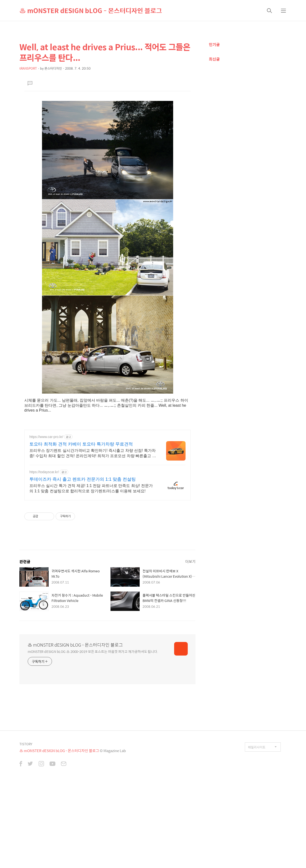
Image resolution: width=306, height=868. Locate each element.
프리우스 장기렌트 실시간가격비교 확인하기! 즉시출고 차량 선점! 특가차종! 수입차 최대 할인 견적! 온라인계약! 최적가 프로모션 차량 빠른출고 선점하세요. (93, 454)
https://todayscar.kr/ (44, 472)
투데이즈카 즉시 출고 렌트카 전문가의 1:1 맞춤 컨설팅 (83, 479)
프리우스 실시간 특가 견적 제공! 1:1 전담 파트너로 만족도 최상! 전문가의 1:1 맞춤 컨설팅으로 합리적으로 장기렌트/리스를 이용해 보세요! (91, 488)
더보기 (190, 561)
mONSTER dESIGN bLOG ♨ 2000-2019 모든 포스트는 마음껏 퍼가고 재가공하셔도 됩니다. (93, 651)
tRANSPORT (28, 68)
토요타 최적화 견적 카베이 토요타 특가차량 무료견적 (81, 444)
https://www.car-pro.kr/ (46, 437)
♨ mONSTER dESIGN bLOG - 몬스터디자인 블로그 (91, 10)
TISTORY (26, 744)
